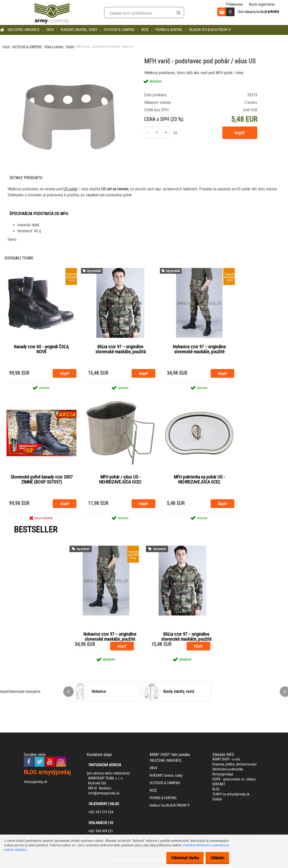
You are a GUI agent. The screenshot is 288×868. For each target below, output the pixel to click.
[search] (178, 13)
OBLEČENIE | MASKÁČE (24, 30)
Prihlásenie (234, 4)
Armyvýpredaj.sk (35, 782)
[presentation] (68, 692)
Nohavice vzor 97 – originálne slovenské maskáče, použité (199, 349)
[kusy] (157, 132)
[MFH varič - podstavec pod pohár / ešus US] (68, 71)
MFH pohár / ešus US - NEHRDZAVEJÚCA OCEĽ (120, 480)
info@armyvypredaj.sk (104, 794)
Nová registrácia (262, 4)
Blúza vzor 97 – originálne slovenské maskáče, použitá (121, 349)
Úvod (6, 47)
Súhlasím (216, 858)
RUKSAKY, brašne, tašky (79, 30)
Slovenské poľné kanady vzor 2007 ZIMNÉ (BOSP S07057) (42, 480)
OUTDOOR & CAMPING (119, 30)
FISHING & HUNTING (169, 30)
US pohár (71, 189)
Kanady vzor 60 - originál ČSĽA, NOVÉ (42, 349)
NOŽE (145, 30)
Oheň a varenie (54, 47)
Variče (70, 47)
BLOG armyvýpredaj (47, 773)
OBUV (50, 30)
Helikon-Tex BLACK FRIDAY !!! (210, 30)
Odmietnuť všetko (181, 858)
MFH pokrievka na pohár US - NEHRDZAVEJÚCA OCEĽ (199, 480)
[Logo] (52, 12)
